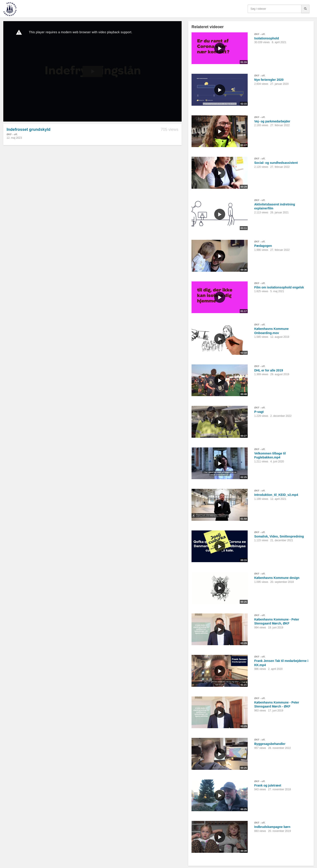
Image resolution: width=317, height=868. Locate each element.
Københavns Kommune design (277, 578)
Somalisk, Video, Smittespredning (279, 536)
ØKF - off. (12, 134)
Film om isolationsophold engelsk (279, 287)
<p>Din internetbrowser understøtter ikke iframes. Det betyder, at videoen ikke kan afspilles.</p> (92, 71)
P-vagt (259, 412)
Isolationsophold (267, 38)
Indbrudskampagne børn (272, 827)
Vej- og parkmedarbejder (272, 121)
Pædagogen (263, 246)
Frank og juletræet (268, 785)
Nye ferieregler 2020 (269, 80)
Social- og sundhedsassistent (276, 163)
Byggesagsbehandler (270, 744)
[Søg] (305, 9)
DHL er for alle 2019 (269, 370)
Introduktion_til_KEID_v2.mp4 (276, 495)
